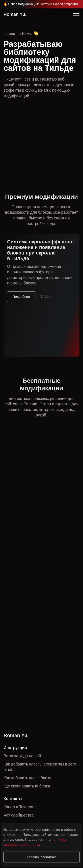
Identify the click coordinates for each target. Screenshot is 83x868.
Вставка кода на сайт (23, 756)
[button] (76, 15)
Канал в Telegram (20, 807)
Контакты (13, 799)
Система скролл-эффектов (59, 4)
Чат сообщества (19, 815)
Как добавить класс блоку (27, 778)
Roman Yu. (15, 14)
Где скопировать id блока (27, 786)
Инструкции (15, 748)
